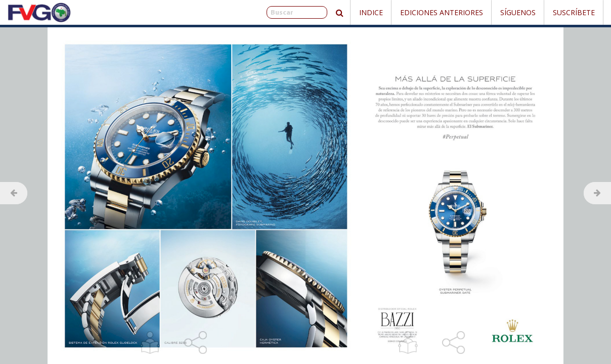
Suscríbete (574, 12)
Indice (371, 12)
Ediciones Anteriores (442, 12)
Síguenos (518, 12)
